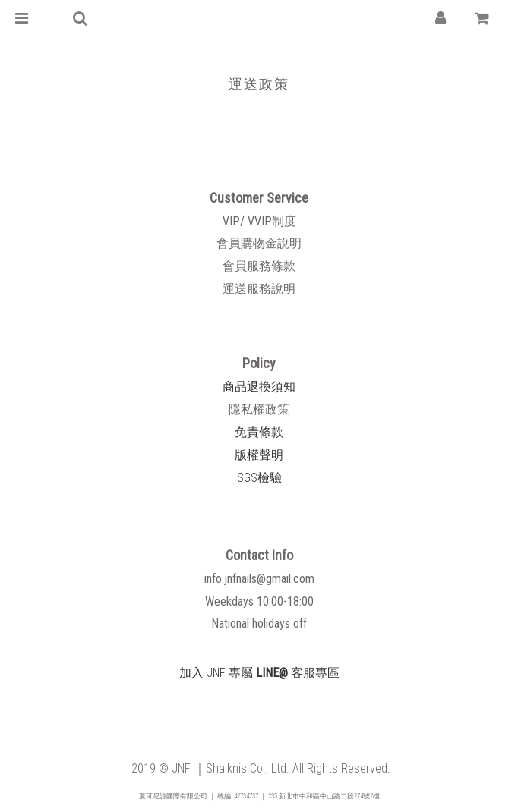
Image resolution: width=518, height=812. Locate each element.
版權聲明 (259, 455)
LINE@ (272, 673)
